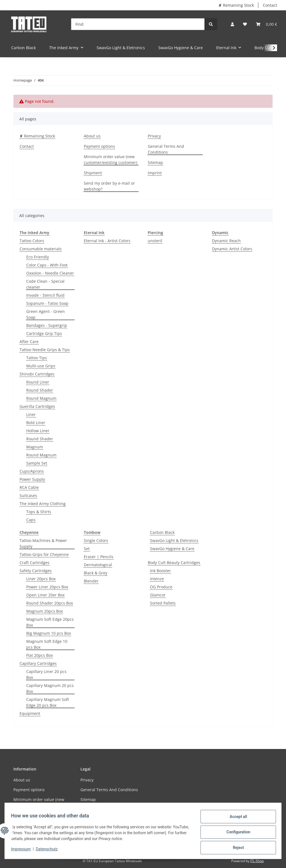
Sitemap (155, 162)
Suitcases (28, 495)
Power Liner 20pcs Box (47, 587)
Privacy (154, 136)
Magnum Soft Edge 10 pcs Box (47, 644)
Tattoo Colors (32, 241)
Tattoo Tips (37, 358)
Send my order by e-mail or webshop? (109, 186)
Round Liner (38, 382)
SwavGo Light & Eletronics (174, 540)
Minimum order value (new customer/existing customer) (110, 160)
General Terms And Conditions (166, 149)
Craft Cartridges (34, 563)
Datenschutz (49, 851)
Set (87, 549)
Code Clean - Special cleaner (45, 284)
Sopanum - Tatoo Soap (47, 303)
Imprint (155, 173)
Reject (236, 848)
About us (92, 136)
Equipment (30, 713)
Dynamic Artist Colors (232, 249)
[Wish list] (245, 24)
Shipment (93, 173)
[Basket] (266, 24)
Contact (270, 5)
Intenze (157, 579)
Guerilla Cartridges (37, 406)
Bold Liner (36, 423)
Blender (91, 581)
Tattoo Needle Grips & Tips (45, 350)
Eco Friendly (38, 257)
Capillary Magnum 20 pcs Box (50, 688)
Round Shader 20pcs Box (50, 603)
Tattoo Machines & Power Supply (43, 543)
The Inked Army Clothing (43, 504)
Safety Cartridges (36, 571)
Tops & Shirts (39, 512)
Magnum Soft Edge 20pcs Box (50, 622)
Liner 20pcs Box (41, 579)
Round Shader (40, 390)
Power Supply (32, 479)
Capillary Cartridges (38, 663)
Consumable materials (41, 249)
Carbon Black (162, 532)
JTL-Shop (257, 861)
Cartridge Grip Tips (44, 333)
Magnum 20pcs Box (45, 611)
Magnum (35, 447)
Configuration (236, 834)
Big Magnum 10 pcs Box (49, 633)
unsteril (155, 241)
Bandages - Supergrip (47, 325)
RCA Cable (29, 487)
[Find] (138, 24)
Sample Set (37, 463)
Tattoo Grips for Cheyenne (44, 554)
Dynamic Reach (226, 241)
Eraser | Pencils (99, 557)
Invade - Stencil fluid (45, 295)
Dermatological (98, 565)
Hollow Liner (38, 431)
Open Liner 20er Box (45, 595)
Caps (31, 520)
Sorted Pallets (163, 603)
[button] (232, 24)
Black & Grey (96, 573)
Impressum (23, 851)
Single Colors (96, 540)
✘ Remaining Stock (236, 5)
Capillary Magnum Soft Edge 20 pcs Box (48, 702)
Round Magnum (41, 398)
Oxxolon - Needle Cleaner (50, 273)
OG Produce (161, 587)
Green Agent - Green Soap (46, 314)
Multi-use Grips (41, 366)
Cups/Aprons (32, 471)
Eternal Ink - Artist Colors (107, 241)
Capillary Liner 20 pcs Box (46, 674)
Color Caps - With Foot (47, 265)
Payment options (99, 146)
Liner (31, 414)
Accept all (236, 819)
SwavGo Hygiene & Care (172, 549)
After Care (29, 342)
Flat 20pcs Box (40, 655)
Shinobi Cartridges (37, 374)
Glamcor (158, 595)
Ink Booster (160, 571)
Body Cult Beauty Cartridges (174, 563)
